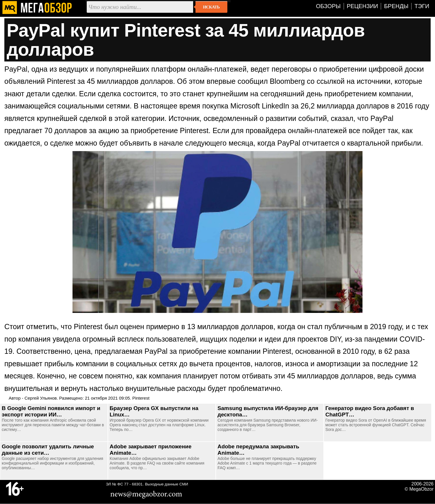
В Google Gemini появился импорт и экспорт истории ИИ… (51, 411)
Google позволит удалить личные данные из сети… (48, 450)
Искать (211, 7)
